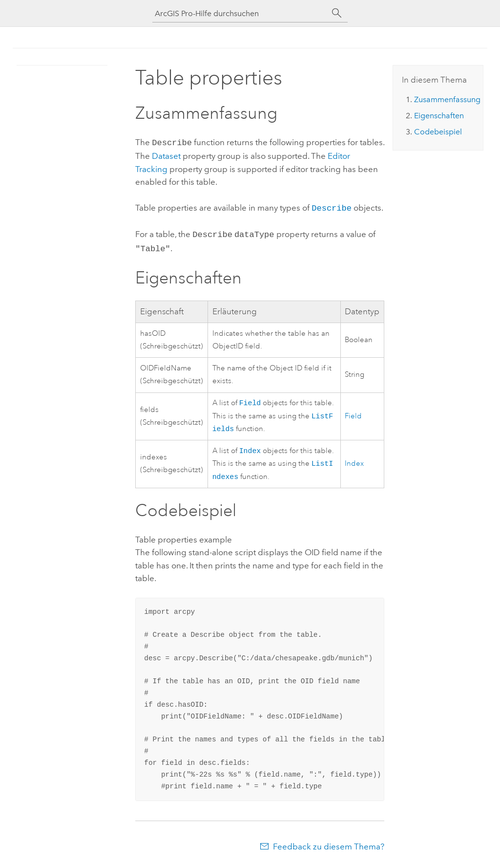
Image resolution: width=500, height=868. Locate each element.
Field (250, 399)
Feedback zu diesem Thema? (329, 848)
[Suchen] (337, 13)
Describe (332, 206)
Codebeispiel (438, 132)
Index (250, 450)
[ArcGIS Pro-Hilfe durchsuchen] (240, 13)
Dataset (166, 155)
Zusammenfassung (447, 99)
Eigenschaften (439, 116)
